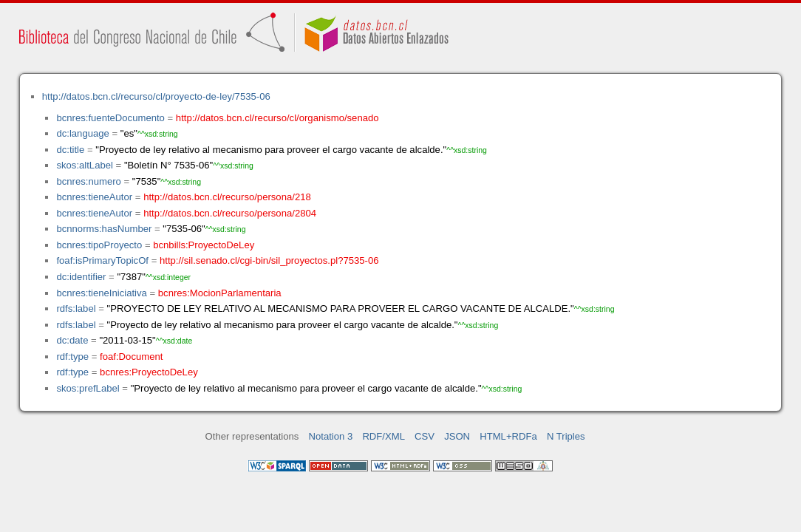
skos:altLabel (85, 165)
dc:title (70, 150)
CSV (425, 436)
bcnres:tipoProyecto (99, 245)
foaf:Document (131, 357)
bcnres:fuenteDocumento (110, 118)
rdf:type (72, 357)
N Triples (566, 436)
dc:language (82, 133)
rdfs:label (76, 308)
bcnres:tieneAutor (94, 197)
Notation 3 (331, 436)
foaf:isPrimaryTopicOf (102, 260)
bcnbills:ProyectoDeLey (204, 245)
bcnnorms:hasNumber (104, 229)
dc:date (72, 340)
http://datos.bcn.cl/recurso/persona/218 (227, 197)
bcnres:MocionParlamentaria (220, 293)
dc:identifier (81, 277)
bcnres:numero (88, 181)
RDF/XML (384, 436)
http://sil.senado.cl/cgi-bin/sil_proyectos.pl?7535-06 (269, 260)
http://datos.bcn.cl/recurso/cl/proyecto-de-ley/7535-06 (156, 96)
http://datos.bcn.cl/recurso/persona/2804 (230, 213)
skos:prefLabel (88, 388)
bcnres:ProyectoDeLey (149, 372)
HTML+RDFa (508, 436)
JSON (457, 436)
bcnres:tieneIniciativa (101, 293)
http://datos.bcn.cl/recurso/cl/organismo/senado (277, 118)
